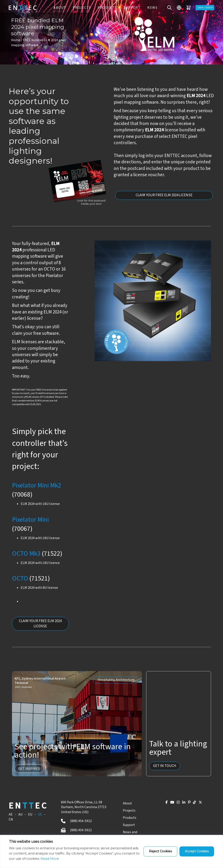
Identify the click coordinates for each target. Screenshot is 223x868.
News (149, 8)
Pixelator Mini (30, 520)
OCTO (20, 578)
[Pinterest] (184, 804)
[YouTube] (160, 804)
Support (128, 8)
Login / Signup (201, 8)
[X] (200, 804)
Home (16, 40)
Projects (127, 811)
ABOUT (56, 8)
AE (11, 815)
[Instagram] (169, 804)
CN (11, 820)
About (125, 804)
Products (128, 818)
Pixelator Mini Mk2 (37, 485)
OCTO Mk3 (26, 554)
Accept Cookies (197, 851)
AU (20, 815)
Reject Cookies (160, 851)
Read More (50, 859)
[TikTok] (192, 804)
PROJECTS (78, 8)
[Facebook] (152, 804)
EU (30, 815)
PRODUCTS (104, 8)
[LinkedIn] (176, 804)
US (40, 815)
